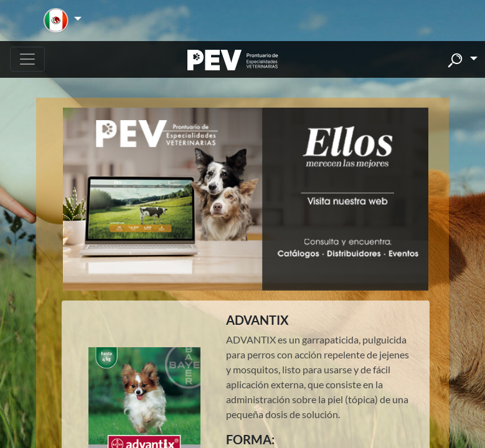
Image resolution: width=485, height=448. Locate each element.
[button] (63, 21)
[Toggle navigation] (27, 59)
